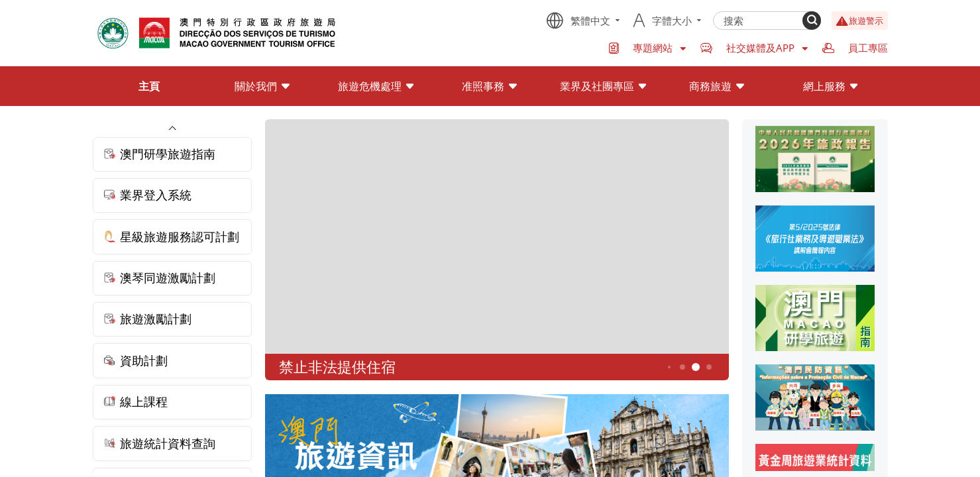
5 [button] (695, 367)
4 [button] (682, 367)
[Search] (812, 21)
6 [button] (709, 367)
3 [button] (669, 367)
